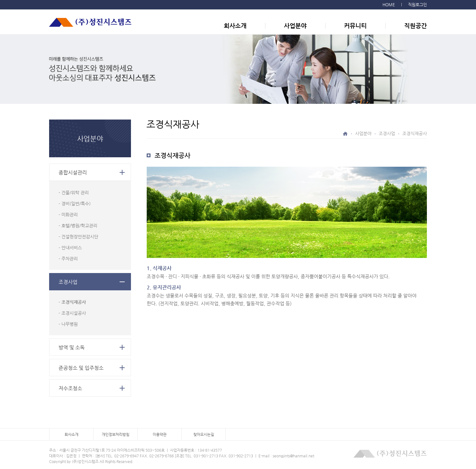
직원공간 (416, 26)
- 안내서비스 (70, 248)
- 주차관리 (68, 259)
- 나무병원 (68, 324)
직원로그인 (417, 5)
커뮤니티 (355, 26)
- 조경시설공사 (72, 313)
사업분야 (295, 26)
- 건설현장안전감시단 (78, 237)
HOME (389, 5)
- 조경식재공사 (72, 302)
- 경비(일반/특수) (75, 204)
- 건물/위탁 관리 (74, 193)
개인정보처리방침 (116, 434)
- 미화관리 (68, 215)
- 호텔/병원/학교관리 (78, 226)
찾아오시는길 (204, 434)
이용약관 (160, 434)
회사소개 (235, 26)
